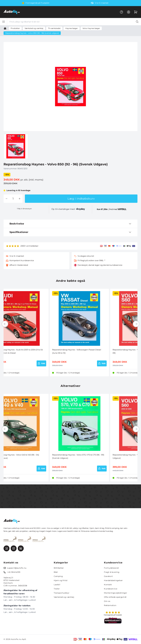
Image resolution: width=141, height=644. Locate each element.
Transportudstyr (62, 593)
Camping (58, 576)
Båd (56, 572)
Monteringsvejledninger (116, 593)
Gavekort (108, 576)
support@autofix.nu (17, 568)
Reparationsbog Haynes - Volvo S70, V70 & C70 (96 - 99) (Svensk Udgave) (78, 456)
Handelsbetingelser (113, 580)
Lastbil (57, 585)
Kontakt (108, 585)
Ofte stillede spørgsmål (115, 597)
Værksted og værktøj (64, 597)
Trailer (57, 589)
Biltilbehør (59, 568)
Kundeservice (111, 589)
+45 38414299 (14, 572)
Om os (107, 601)
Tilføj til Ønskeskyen (24, 209)
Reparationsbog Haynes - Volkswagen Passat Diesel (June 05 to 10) (77, 351)
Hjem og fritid (61, 580)
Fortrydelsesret (111, 568)
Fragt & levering (112, 572)
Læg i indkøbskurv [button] (81, 199)
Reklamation (110, 605)
